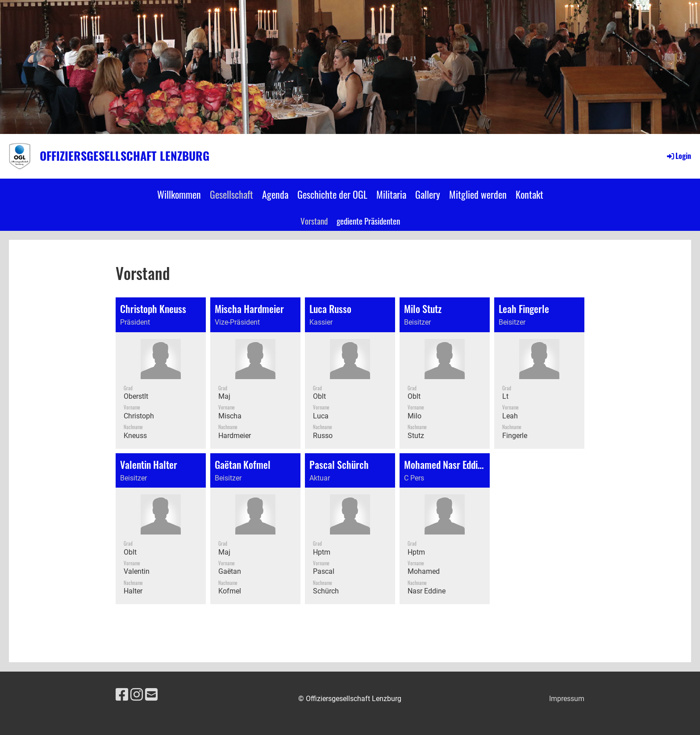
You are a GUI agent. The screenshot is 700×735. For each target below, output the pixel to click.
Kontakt (529, 194)
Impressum (567, 699)
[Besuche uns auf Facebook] (122, 695)
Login (678, 156)
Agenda (275, 194)
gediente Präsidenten (368, 221)
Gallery (428, 194)
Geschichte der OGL (332, 194)
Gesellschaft (231, 194)
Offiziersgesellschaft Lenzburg (125, 156)
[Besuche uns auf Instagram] (137, 695)
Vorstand (314, 221)
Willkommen (179, 194)
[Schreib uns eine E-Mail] (151, 695)
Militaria (391, 194)
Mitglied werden (478, 194)
